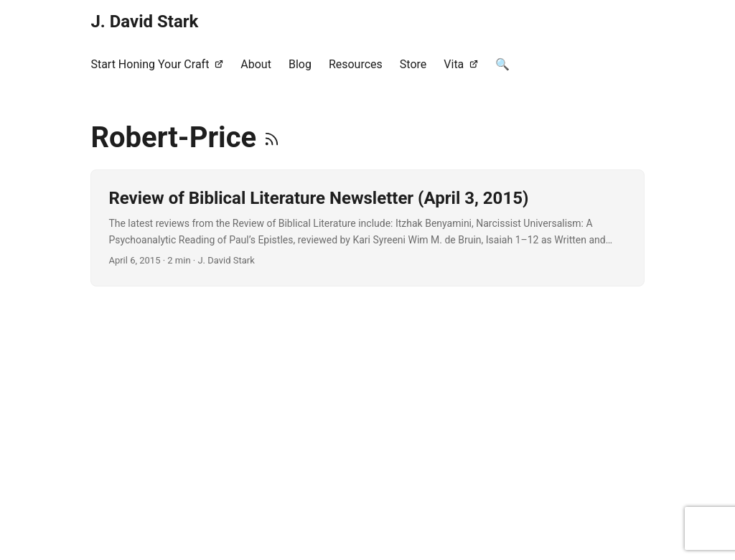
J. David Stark (144, 22)
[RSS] (272, 137)
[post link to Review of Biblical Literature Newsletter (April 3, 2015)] (367, 228)
